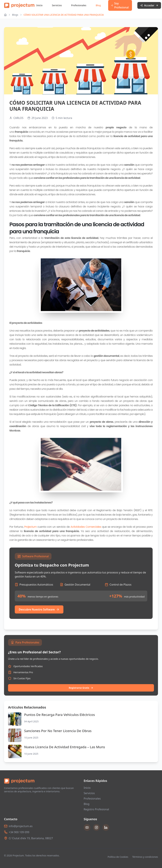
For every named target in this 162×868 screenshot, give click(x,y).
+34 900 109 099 (19, 832)
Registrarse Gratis (81, 688)
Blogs (15, 15)
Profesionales (79, 5)
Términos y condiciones (145, 857)
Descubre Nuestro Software (39, 609)
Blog (98, 5)
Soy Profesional (120, 5)
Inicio (39, 5)
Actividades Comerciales (86, 527)
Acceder (149, 5)
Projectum (30, 527)
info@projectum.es (21, 826)
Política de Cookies (118, 857)
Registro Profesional (96, 809)
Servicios (57, 5)
